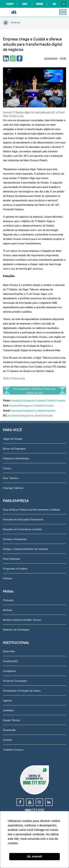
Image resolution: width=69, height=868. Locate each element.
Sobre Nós (9, 651)
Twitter (51, 400)
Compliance (9, 671)
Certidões (8, 710)
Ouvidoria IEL (11, 661)
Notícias (16, 22)
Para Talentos (11, 478)
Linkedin (41, 400)
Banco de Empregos (14, 448)
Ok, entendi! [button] (34, 856)
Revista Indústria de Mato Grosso (22, 620)
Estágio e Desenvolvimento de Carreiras (25, 549)
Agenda (7, 700)
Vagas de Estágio (13, 439)
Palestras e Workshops (16, 458)
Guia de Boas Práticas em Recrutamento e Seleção (32, 509)
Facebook (17, 400)
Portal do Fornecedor (15, 681)
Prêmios (8, 578)
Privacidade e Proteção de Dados (22, 690)
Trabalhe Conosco (13, 749)
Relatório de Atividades (16, 629)
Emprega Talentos (13, 488)
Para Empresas (11, 559)
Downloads (9, 730)
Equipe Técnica (11, 720)
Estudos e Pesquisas (15, 539)
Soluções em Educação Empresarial (23, 519)
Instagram (29, 400)
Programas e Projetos (15, 568)
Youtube (61, 400)
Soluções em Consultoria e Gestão (22, 529)
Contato (8, 740)
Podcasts (8, 600)
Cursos (7, 468)
